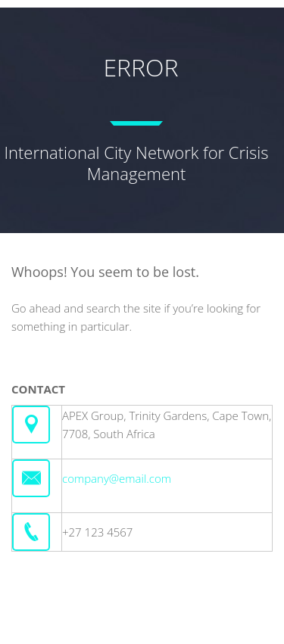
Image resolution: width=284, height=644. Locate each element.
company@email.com (117, 478)
